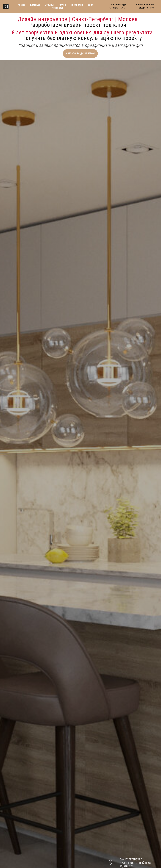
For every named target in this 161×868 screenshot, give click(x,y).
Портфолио (77, 5)
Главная (21, 5)
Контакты (57, 8)
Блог (90, 5)
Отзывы (49, 5)
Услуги (62, 5)
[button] (80, 54)
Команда (35, 5)
